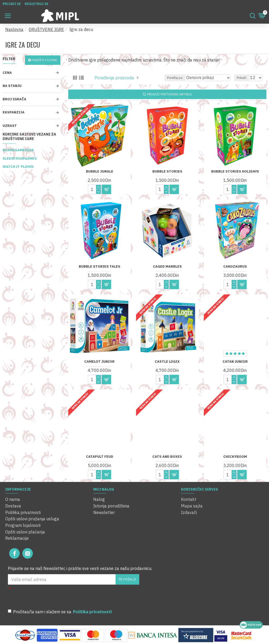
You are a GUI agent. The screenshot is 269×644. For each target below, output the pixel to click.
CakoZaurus (235, 267)
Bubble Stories (167, 172)
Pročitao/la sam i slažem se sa (60, 611)
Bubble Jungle (100, 172)
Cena (7, 73)
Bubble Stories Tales (100, 267)
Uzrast (10, 126)
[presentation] (84, 594)
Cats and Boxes (167, 457)
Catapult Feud (100, 457)
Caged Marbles (167, 267)
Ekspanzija (14, 112)
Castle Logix (167, 362)
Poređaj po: (175, 78)
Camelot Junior (99, 362)
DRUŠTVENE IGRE (46, 29)
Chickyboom (235, 457)
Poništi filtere (44, 60)
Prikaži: (242, 78)
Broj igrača (14, 99)
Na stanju (12, 86)
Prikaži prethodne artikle (170, 94)
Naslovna (14, 29)
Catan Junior (235, 362)
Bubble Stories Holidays (235, 172)
